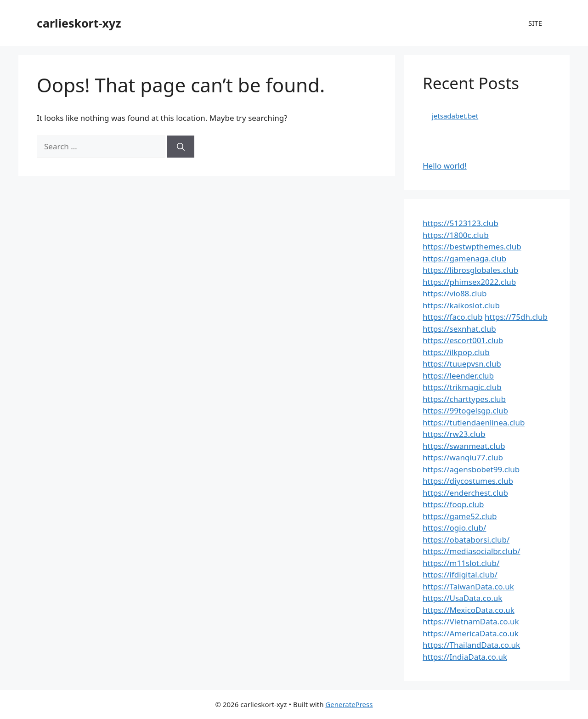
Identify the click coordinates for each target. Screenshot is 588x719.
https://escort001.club (463, 340)
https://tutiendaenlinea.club (474, 422)
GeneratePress (349, 704)
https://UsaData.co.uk (462, 598)
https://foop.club (453, 504)
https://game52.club (460, 516)
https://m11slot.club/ (461, 563)
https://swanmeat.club (464, 446)
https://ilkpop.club (456, 352)
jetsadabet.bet (455, 116)
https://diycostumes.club (468, 481)
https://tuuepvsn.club (462, 364)
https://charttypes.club (464, 399)
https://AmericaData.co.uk (471, 633)
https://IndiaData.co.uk (465, 657)
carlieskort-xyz (79, 23)
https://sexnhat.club (459, 329)
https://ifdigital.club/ (460, 575)
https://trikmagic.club (462, 387)
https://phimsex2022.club (469, 282)
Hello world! (445, 166)
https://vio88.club (455, 293)
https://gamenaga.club (464, 258)
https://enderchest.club (465, 493)
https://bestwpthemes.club (472, 246)
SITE (535, 23)
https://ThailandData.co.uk (471, 645)
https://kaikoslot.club (461, 305)
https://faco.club (452, 317)
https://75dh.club (516, 317)
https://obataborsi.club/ (466, 540)
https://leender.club (458, 376)
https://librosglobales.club (470, 270)
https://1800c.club (456, 235)
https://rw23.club (454, 434)
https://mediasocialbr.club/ (471, 551)
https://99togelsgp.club (465, 410)
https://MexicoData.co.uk (469, 610)
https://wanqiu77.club (463, 457)
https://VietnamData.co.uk (471, 621)
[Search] (181, 147)
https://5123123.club (461, 223)
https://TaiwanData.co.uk (468, 586)
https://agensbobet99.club (471, 469)
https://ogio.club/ (454, 528)
